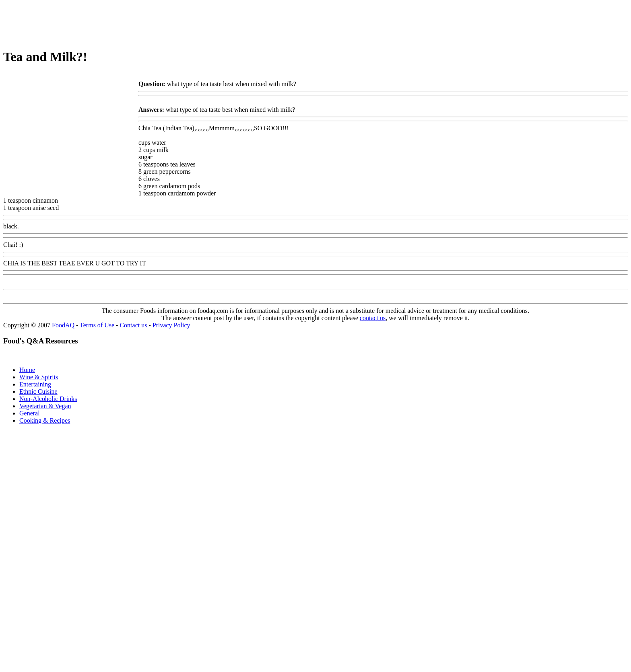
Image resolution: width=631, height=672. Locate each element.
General (30, 413)
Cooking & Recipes (45, 420)
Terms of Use (97, 325)
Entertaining (35, 384)
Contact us (133, 325)
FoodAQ (63, 325)
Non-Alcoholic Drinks (48, 399)
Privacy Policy (171, 325)
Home (27, 370)
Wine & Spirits (39, 377)
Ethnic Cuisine (38, 391)
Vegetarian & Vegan (45, 406)
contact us (373, 318)
